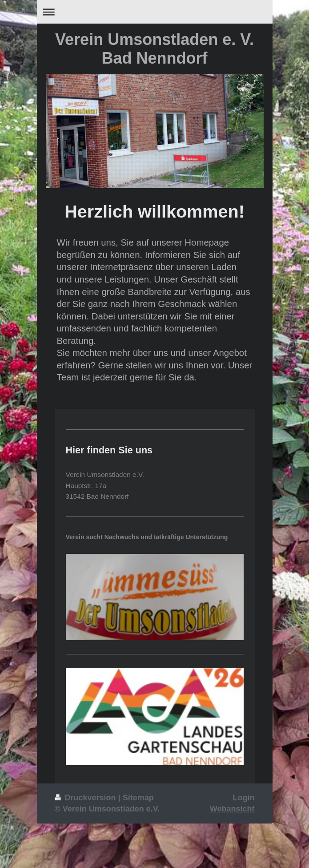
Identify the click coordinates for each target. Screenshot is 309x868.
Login (244, 798)
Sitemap (138, 798)
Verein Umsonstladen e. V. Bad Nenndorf (154, 49)
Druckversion (86, 798)
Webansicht (232, 809)
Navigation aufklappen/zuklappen (155, 12)
